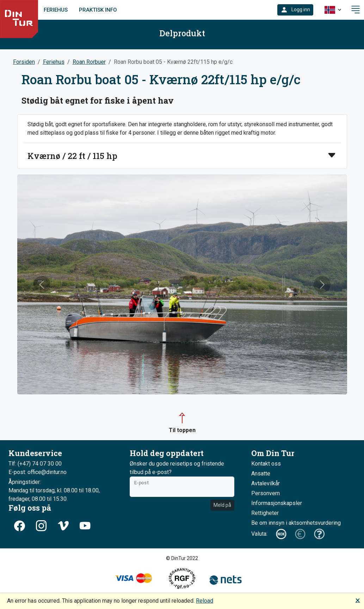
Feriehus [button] (54, 62)
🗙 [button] (358, 600)
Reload (205, 601)
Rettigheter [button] (265, 513)
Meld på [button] (222, 505)
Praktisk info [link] (98, 10)
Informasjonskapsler (277, 503)
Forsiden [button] (24, 62)
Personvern (266, 493)
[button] (295, 10)
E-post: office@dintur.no (38, 472)
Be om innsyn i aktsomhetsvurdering (296, 523)
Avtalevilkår (266, 483)
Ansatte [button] (261, 473)
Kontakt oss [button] (266, 464)
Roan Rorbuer (89, 62)
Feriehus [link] (56, 10)
